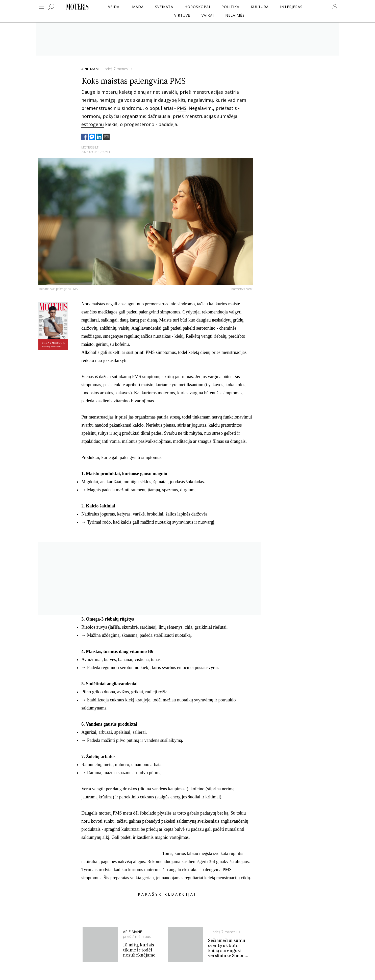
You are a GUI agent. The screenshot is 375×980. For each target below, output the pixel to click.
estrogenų (93, 124)
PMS (182, 108)
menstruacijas (208, 92)
